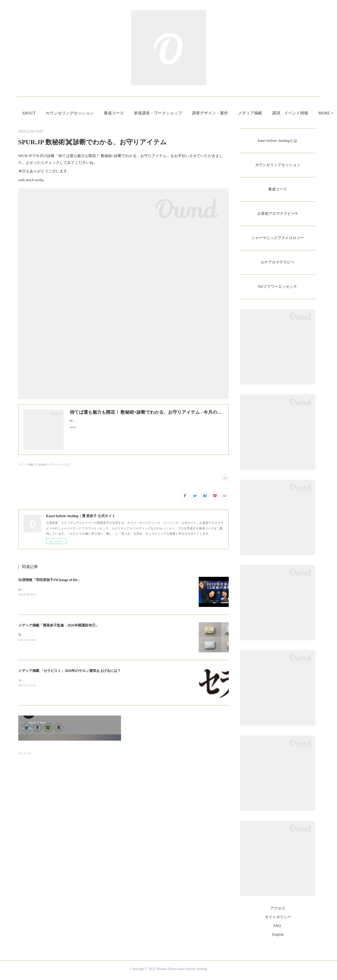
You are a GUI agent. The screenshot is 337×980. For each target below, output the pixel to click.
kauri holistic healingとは (277, 141)
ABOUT (60, 113)
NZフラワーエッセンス (277, 289)
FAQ (277, 929)
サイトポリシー (278, 920)
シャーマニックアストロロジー (278, 240)
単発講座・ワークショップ (189, 113)
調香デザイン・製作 (241, 113)
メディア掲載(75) (28, 465)
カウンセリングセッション (101, 113)
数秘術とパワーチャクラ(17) (55, 465)
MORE (275, 113)
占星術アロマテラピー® (277, 215)
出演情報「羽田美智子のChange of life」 (50, 580)
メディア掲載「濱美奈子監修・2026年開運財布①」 (59, 625)
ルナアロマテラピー (278, 265)
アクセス (278, 912)
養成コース (145, 113)
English (278, 937)
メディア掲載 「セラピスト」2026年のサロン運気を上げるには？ (70, 671)
